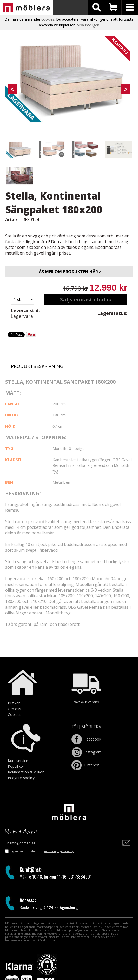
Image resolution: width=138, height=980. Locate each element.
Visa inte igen (88, 25)
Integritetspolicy (21, 778)
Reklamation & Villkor (26, 772)
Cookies (15, 714)
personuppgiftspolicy (59, 851)
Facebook (86, 739)
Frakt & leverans (85, 702)
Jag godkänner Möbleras (42, 851)
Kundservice (18, 761)
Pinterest (85, 765)
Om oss (14, 709)
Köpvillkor (16, 766)
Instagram (87, 752)
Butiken (14, 703)
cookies (48, 19)
